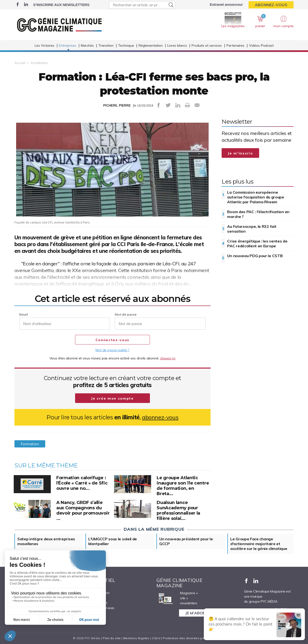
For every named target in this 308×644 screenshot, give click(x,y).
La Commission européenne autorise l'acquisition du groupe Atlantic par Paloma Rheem (256, 197)
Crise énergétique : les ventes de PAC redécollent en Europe (257, 243)
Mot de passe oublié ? (112, 350)
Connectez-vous (112, 340)
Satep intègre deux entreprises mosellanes (46, 541)
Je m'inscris (240, 153)
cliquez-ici (168, 358)
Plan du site (112, 638)
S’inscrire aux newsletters (61, 5)
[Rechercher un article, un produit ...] (142, 5)
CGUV (156, 638)
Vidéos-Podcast (261, 45)
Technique (126, 45)
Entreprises (68, 45)
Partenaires (235, 45)
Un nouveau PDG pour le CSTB (255, 256)
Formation (30, 444)
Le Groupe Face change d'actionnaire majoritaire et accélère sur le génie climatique (259, 544)
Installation (39, 63)
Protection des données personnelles (192, 638)
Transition (106, 45)
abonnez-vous (160, 417)
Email (24, 315)
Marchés (87, 45)
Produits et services (207, 45)
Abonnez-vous (271, 5)
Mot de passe (126, 315)
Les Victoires (45, 45)
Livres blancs (177, 45)
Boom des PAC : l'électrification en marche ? (258, 214)
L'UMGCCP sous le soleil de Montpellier (113, 541)
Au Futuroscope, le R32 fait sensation (252, 229)
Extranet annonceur (226, 4)
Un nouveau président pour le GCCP (186, 541)
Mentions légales (136, 638)
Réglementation (151, 45)
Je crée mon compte (112, 398)
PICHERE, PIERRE (117, 105)
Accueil (20, 63)
